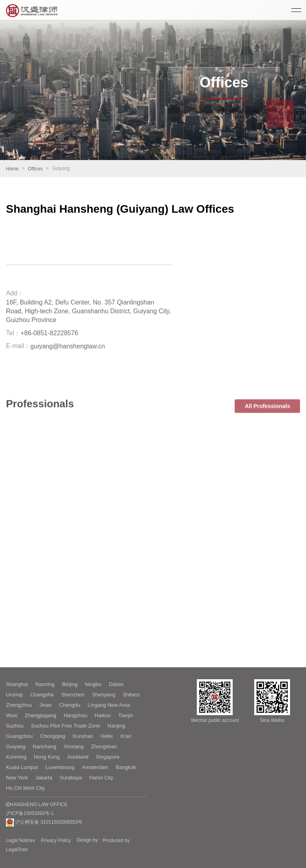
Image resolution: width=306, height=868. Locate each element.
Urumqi (14, 695)
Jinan (46, 705)
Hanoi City (101, 778)
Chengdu (70, 705)
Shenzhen (73, 695)
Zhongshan (104, 746)
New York (17, 778)
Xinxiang (74, 746)
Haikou (103, 715)
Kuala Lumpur (22, 767)
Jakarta (44, 778)
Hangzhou (76, 715)
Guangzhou (19, 736)
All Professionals (267, 417)
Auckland (78, 757)
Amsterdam (95, 767)
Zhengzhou (19, 705)
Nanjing (116, 726)
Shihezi (131, 695)
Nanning (45, 684)
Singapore (108, 757)
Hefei (106, 736)
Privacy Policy (56, 840)
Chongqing (53, 736)
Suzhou (15, 726)
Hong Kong (47, 757)
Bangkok (126, 767)
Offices (35, 169)
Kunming (16, 757)
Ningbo (93, 684)
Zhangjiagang (40, 715)
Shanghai (17, 684)
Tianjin (126, 715)
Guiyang (16, 746)
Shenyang (104, 695)
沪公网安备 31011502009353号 (44, 823)
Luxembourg (60, 767)
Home (12, 169)
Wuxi (12, 715)
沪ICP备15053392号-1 (30, 813)
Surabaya (71, 778)
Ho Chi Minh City (25, 788)
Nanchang (44, 746)
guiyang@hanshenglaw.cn (68, 346)
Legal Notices (21, 840)
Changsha (42, 695)
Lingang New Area (109, 705)
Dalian (116, 684)
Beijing (70, 684)
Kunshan (83, 736)
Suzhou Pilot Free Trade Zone (66, 726)
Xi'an (126, 736)
